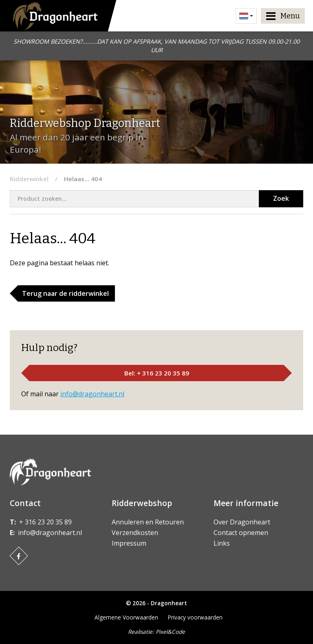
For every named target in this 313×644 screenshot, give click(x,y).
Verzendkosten (135, 533)
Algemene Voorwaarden (126, 617)
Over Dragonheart (242, 522)
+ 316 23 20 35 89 (45, 522)
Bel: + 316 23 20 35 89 (157, 373)
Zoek (281, 198)
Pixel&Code (170, 632)
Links (222, 543)
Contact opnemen (241, 533)
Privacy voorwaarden (195, 617)
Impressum (129, 543)
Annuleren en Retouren (148, 522)
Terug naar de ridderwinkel (65, 293)
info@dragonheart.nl (92, 394)
